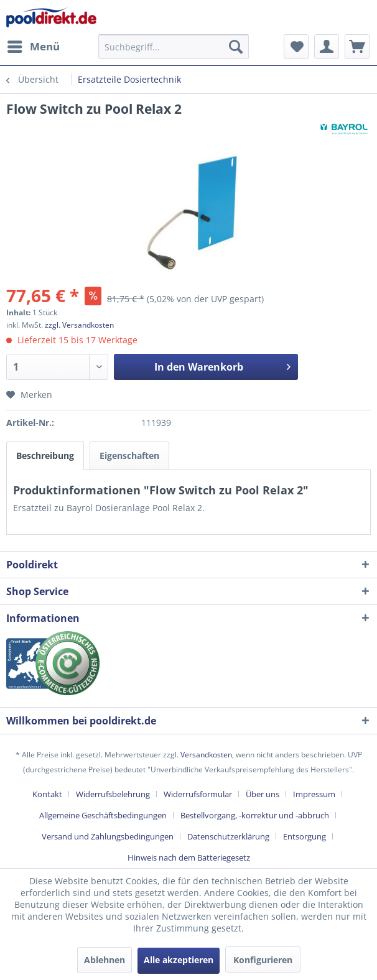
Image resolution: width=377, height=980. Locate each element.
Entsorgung (305, 836)
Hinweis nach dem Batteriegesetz (189, 857)
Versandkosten (206, 755)
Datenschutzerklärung (228, 836)
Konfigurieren (263, 960)
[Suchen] (236, 47)
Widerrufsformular (198, 794)
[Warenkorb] (357, 47)
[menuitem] (33, 47)
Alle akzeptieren (179, 960)
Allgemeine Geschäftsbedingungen (103, 815)
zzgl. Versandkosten (79, 325)
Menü (34, 45)
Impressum (314, 794)
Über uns (263, 794)
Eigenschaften (129, 455)
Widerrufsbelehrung (113, 794)
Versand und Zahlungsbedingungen (108, 836)
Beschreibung (45, 455)
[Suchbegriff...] (174, 47)
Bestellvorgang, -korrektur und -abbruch (255, 815)
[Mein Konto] (327, 47)
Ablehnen (105, 960)
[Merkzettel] (296, 47)
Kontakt (47, 794)
